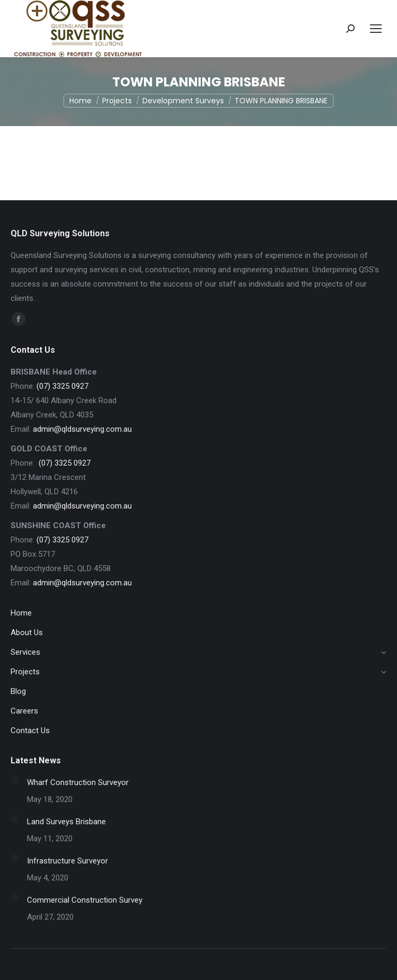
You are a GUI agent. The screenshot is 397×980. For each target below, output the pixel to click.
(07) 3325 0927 (62, 386)
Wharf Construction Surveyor (78, 782)
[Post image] (15, 780)
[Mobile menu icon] (376, 29)
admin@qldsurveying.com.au (82, 429)
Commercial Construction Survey (85, 900)
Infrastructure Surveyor (67, 861)
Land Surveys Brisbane (66, 822)
